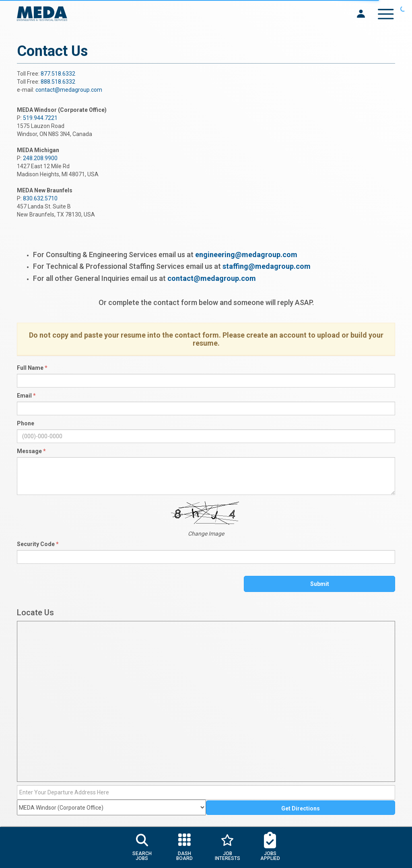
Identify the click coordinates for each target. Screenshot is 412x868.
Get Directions (301, 808)
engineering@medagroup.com (246, 255)
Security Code (38, 544)
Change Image (206, 534)
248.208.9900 (40, 158)
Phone (26, 423)
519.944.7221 (40, 118)
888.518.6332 (58, 82)
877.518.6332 (58, 74)
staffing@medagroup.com (267, 266)
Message (31, 451)
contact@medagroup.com (69, 90)
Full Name (32, 368)
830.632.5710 (40, 198)
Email (26, 396)
